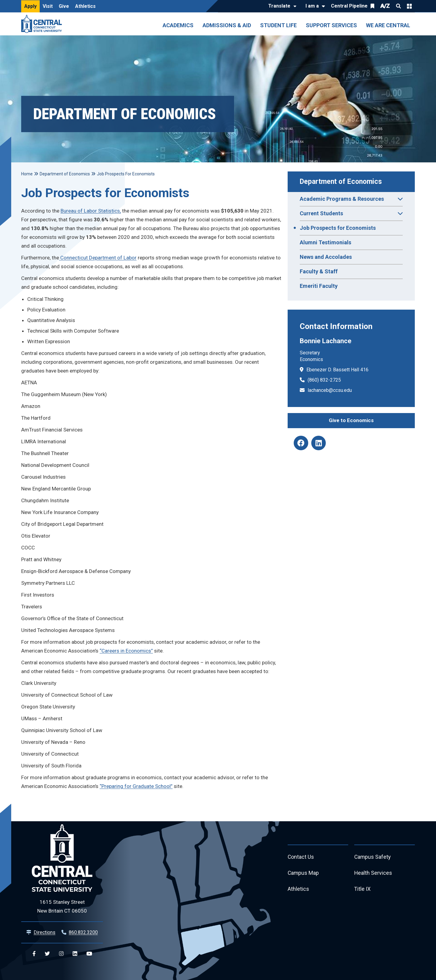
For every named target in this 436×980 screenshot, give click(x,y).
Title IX (363, 890)
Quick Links (409, 6)
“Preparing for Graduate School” (136, 786)
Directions (45, 932)
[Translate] (281, 6)
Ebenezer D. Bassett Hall (333, 370)
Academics (178, 25)
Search (398, 6)
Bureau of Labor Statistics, (91, 211)
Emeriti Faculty (319, 286)
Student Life (278, 25)
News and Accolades (326, 257)
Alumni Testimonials (325, 242)
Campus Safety (373, 857)
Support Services (331, 25)
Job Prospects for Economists (338, 228)
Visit (48, 6)
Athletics (85, 6)
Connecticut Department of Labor (98, 258)
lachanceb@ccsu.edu (330, 390)
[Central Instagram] (61, 954)
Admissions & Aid (227, 25)
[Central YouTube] (89, 954)
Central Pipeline (349, 6)
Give (64, 6)
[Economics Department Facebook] (301, 443)
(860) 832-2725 (324, 380)
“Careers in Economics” (126, 651)
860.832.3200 (83, 932)
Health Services (373, 873)
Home (27, 174)
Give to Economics (351, 420)
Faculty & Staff (319, 271)
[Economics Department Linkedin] (319, 443)
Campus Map (304, 873)
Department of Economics (341, 182)
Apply (30, 6)
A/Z (385, 6)
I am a (312, 6)
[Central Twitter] (47, 954)
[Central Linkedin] (75, 954)
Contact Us (301, 857)
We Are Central (388, 25)
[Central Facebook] (34, 954)
